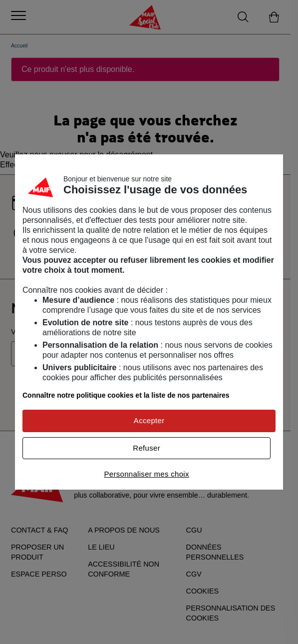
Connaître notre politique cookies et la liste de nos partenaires (126, 395)
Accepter (149, 420)
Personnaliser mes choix (146, 474)
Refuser (147, 448)
